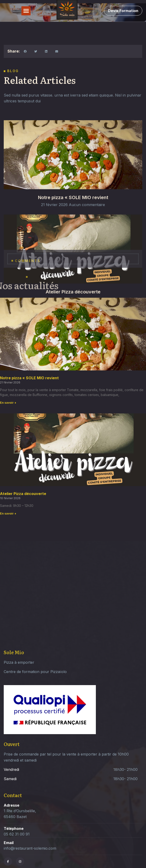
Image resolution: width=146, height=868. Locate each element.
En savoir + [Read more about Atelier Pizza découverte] (8, 513)
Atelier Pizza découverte (23, 494)
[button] (26, 11)
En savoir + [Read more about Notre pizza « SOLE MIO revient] (8, 403)
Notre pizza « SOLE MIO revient (73, 211)
